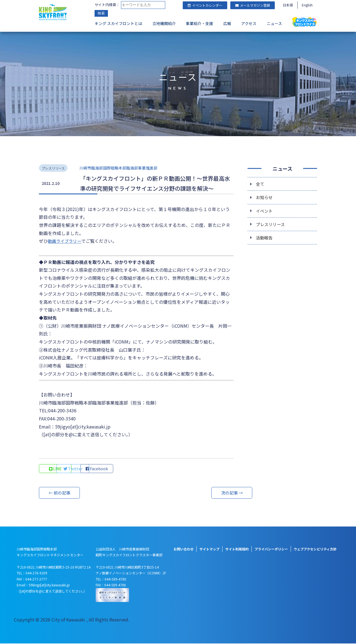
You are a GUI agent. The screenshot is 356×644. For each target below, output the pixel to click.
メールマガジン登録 (253, 5)
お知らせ (265, 197)
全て (260, 183)
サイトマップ (209, 549)
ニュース (274, 24)
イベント (265, 211)
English (307, 5)
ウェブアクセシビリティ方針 (315, 549)
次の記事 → (213, 493)
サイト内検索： (107, 5)
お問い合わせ (184, 549)
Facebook (131, 469)
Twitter (93, 469)
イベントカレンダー (205, 5)
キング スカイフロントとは (118, 24)
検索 (101, 14)
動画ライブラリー (65, 241)
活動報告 (265, 239)
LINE (56, 469)
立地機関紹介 (164, 24)
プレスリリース (271, 225)
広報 (227, 24)
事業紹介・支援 (199, 24)
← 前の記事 (60, 493)
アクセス (249, 24)
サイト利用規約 (237, 549)
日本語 (288, 5)
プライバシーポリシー (271, 549)
